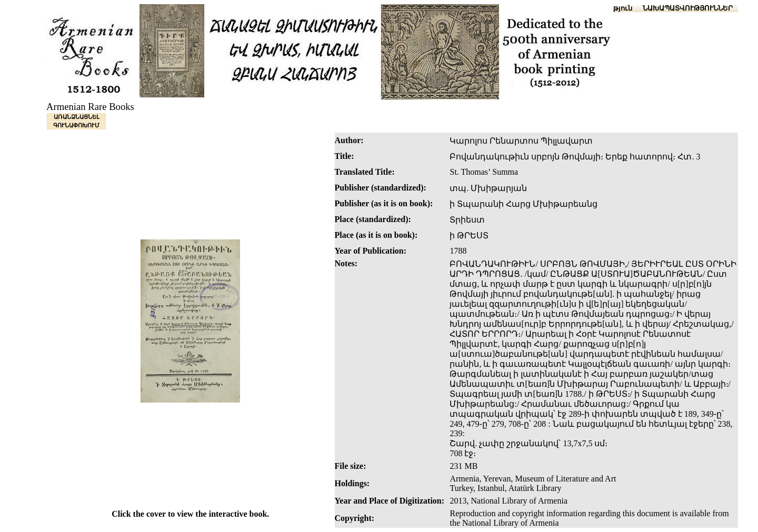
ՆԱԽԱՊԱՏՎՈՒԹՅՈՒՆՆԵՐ (688, 8)
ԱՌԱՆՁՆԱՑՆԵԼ (77, 117)
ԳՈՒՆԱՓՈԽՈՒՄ (76, 125)
